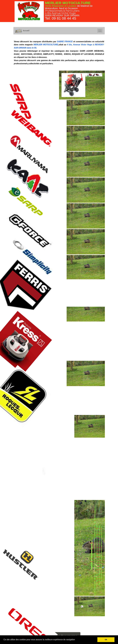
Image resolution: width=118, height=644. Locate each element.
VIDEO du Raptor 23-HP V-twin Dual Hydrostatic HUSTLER (95, 555)
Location (72, 6)
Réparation (58, 6)
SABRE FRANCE (65, 42)
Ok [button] (106, 640)
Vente (48, 6)
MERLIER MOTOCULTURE (46, 45)
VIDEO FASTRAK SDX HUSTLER (92, 555)
